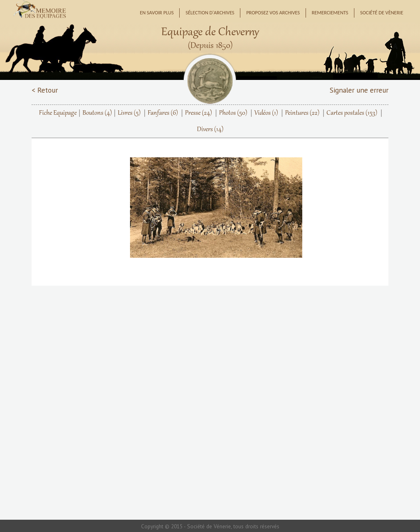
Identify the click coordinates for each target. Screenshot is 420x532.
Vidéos (266, 113)
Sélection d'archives (210, 13)
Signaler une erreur (359, 90)
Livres (129, 113)
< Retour (45, 90)
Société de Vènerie (382, 13)
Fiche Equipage (58, 113)
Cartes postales (352, 113)
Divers (210, 130)
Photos (233, 113)
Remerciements (330, 13)
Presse (199, 113)
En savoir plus (157, 13)
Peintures (302, 113)
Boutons (97, 113)
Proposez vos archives (273, 13)
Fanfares (163, 113)
